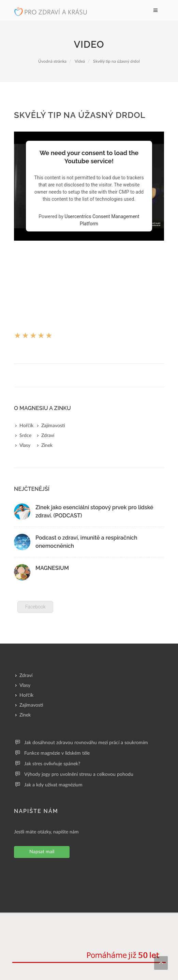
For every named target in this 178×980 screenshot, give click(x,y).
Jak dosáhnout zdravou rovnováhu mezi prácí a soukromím (86, 743)
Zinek (47, 446)
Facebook (35, 607)
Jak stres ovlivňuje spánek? (52, 764)
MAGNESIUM (52, 568)
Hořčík (26, 426)
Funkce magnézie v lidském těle (57, 753)
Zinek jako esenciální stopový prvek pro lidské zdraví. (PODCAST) (94, 511)
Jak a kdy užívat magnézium (53, 785)
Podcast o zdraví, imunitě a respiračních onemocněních (86, 542)
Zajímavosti (53, 426)
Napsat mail (42, 852)
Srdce (25, 436)
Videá (80, 61)
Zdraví (48, 436)
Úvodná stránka (52, 61)
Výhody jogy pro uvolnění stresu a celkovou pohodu (79, 774)
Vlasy (25, 446)
